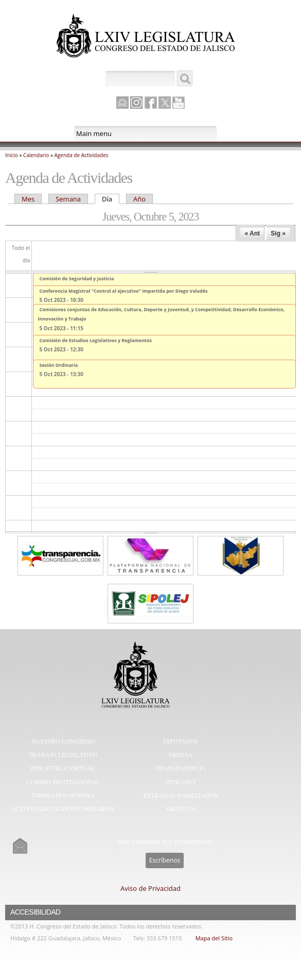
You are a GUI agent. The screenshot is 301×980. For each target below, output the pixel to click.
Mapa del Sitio (214, 938)
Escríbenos (165, 860)
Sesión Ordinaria (59, 365)
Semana (68, 199)
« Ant (252, 233)
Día (111, 199)
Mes (28, 199)
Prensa (181, 755)
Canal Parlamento (122, 103)
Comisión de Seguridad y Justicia (77, 278)
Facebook (151, 103)
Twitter (165, 103)
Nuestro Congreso (63, 741)
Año (139, 199)
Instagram (136, 103)
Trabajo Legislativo (63, 755)
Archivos (180, 809)
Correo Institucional (63, 782)
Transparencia (181, 768)
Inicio (12, 155)
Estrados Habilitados (181, 796)
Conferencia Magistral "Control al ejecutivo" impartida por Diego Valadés (124, 291)
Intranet (181, 782)
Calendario (36, 155)
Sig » (278, 233)
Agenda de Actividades (82, 155)
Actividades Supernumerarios (63, 809)
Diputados (180, 741)
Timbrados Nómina (63, 796)
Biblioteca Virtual (63, 768)
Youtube (179, 103)
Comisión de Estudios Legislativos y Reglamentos (96, 340)
